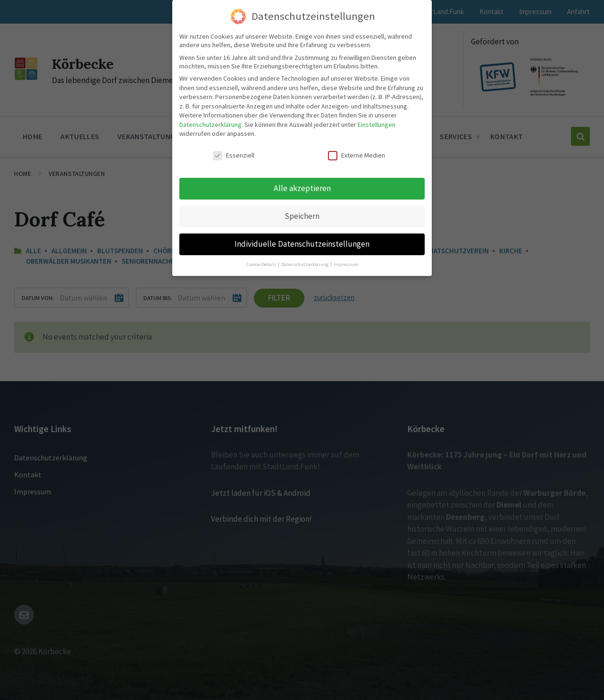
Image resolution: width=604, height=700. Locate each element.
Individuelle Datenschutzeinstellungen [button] (302, 244)
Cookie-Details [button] (262, 264)
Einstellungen (377, 125)
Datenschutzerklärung (210, 125)
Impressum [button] (346, 264)
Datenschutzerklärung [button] (305, 264)
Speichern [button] (302, 216)
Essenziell (234, 155)
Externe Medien (357, 155)
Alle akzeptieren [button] (302, 188)
